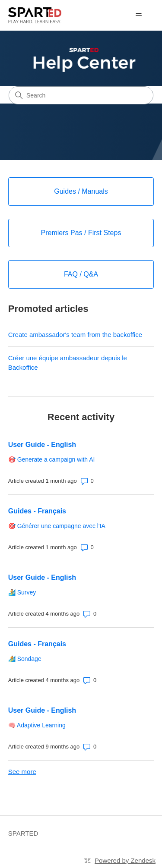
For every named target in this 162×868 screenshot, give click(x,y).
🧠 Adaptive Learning (37, 725)
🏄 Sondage (25, 659)
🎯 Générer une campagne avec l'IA (57, 526)
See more (22, 772)
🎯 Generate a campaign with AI (52, 459)
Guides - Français (37, 511)
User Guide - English (42, 445)
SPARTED (23, 833)
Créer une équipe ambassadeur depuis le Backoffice (68, 363)
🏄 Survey (22, 592)
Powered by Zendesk (125, 860)
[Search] (81, 95)
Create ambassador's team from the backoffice (75, 335)
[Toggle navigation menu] (138, 16)
